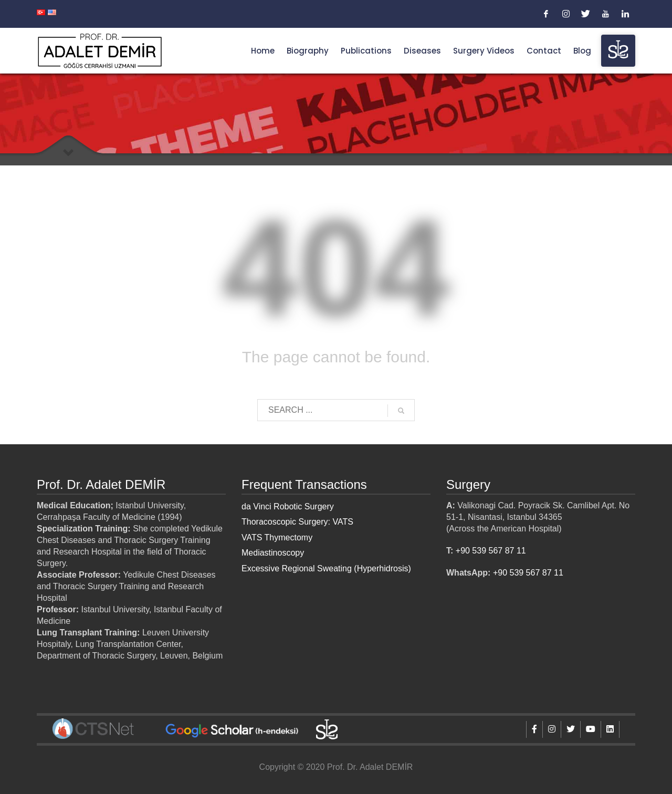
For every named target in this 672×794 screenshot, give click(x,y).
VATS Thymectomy (277, 537)
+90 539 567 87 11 (491, 551)
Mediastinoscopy (273, 553)
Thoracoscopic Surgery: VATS (297, 522)
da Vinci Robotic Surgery (288, 506)
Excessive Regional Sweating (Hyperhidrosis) (326, 568)
